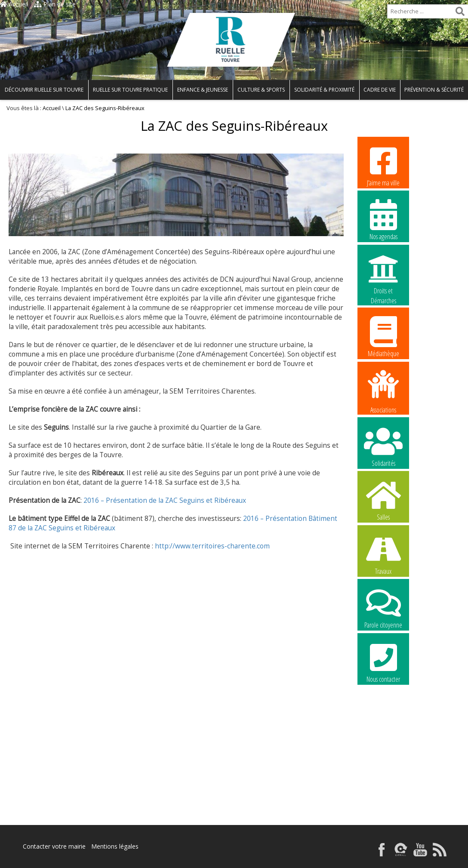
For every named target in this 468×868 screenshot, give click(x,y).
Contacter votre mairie (54, 846)
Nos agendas (383, 219)
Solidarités (383, 446)
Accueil (14, 4)
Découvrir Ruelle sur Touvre (44, 90)
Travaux (383, 554)
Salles (383, 500)
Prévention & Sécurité (434, 90)
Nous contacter (383, 662)
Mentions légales (115, 846)
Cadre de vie (380, 90)
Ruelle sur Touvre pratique (130, 90)
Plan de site (55, 4)
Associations (383, 391)
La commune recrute (383, 717)
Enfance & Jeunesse (203, 90)
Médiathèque (383, 336)
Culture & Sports (261, 90)
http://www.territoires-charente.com (212, 546)
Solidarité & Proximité (324, 90)
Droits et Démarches (383, 274)
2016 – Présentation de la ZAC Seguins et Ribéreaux (165, 500)
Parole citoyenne (383, 608)
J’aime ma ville (383, 166)
